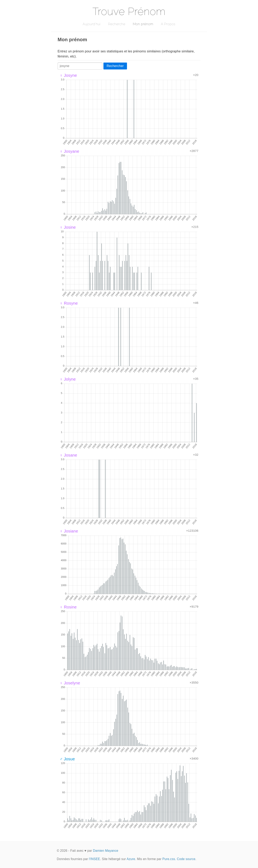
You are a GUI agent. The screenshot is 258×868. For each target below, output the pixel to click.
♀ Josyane (69, 151)
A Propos (168, 24)
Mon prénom (143, 24)
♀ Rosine (68, 607)
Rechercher (115, 66)
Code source (186, 859)
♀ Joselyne (70, 683)
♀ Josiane (69, 531)
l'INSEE (94, 859)
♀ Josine (68, 227)
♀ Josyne (68, 75)
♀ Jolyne (68, 379)
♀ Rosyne (69, 303)
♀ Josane (68, 455)
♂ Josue (67, 759)
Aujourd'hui (92, 24)
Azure (131, 859)
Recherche (117, 24)
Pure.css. (169, 859)
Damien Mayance (106, 851)
